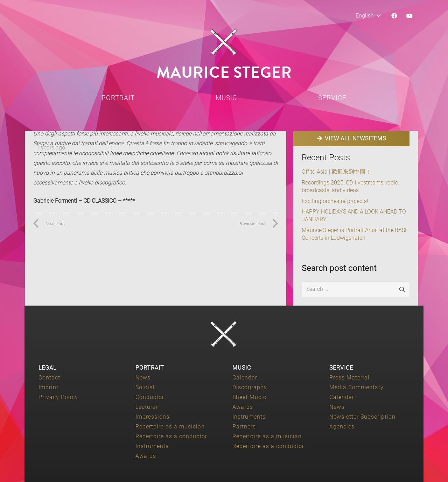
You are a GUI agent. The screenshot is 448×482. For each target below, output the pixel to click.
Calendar (245, 378)
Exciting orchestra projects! (335, 201)
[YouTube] (409, 16)
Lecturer (147, 407)
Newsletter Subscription (362, 417)
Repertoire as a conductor (171, 436)
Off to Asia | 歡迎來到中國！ (336, 172)
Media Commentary (356, 387)
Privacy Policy (58, 397)
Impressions (152, 417)
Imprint (48, 387)
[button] (368, 16)
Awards (146, 456)
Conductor (150, 397)
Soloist (145, 387)
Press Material (349, 378)
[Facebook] (394, 16)
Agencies (342, 427)
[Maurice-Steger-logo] (224, 42)
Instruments (152, 446)
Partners (244, 427)
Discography (250, 387)
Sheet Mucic (249, 397)
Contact (49, 378)
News (143, 378)
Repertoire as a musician (170, 427)
